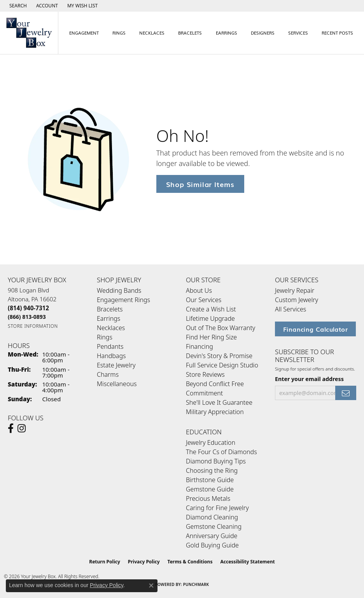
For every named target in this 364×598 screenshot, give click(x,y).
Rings (119, 33)
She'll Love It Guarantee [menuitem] (219, 402)
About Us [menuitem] (199, 290)
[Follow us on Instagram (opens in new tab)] (22, 428)
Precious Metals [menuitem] (208, 498)
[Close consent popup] (151, 586)
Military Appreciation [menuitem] (215, 412)
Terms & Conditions (190, 562)
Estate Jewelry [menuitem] (116, 365)
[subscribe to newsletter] (346, 393)
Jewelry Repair (295, 290)
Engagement (84, 33)
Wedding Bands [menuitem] (119, 290)
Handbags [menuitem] (111, 356)
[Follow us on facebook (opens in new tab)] (11, 428)
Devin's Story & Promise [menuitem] (219, 356)
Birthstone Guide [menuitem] (210, 480)
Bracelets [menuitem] (110, 309)
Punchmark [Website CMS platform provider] (196, 584)
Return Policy (105, 562)
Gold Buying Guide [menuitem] (212, 545)
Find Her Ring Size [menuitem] (211, 337)
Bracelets (190, 33)
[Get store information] (33, 326)
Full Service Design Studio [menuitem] (222, 365)
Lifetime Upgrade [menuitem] (210, 318)
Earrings (227, 33)
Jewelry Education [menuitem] (211, 442)
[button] (17, 6)
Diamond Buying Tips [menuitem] (216, 461)
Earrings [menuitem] (108, 318)
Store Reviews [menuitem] (205, 374)
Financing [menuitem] (199, 346)
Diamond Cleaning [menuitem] (212, 517)
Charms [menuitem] (108, 374)
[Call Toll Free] (27, 317)
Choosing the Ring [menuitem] (212, 470)
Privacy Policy (144, 562)
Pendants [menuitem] (110, 346)
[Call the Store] (28, 308)
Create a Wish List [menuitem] (211, 309)
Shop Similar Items (200, 184)
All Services (290, 309)
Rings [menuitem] (105, 337)
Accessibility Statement (247, 562)
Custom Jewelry (297, 300)
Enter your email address (309, 379)
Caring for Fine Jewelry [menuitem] (217, 508)
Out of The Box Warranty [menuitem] (220, 328)
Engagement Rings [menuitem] (123, 300)
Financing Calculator (315, 329)
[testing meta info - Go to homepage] (29, 33)
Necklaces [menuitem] (111, 328)
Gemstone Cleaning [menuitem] (214, 526)
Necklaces (152, 33)
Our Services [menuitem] (204, 300)
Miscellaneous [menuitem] (117, 384)
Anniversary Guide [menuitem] (212, 536)
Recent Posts (337, 33)
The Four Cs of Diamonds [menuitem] (221, 452)
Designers (263, 33)
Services (298, 33)
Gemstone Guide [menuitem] (210, 489)
